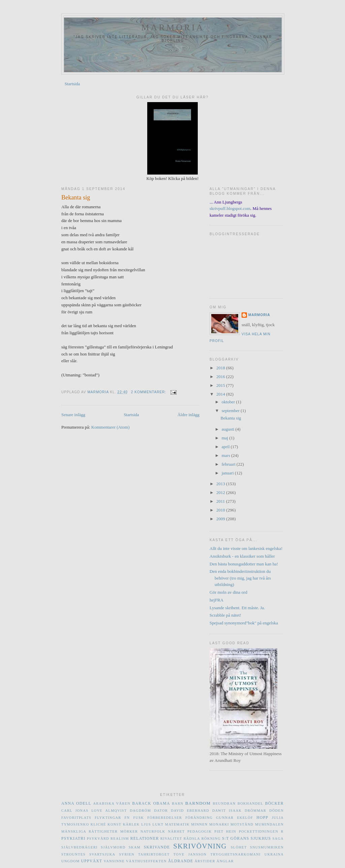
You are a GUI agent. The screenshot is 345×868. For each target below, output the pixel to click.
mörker (129, 831)
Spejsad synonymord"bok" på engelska (244, 623)
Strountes (73, 854)
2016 (221, 377)
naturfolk (153, 831)
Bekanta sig (76, 197)
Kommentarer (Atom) (111, 427)
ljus (146, 824)
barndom (198, 803)
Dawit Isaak (227, 811)
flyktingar (108, 818)
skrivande (157, 847)
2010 (221, 510)
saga (278, 839)
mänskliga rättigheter (89, 831)
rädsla (192, 839)
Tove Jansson (190, 854)
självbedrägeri (80, 847)
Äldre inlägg (189, 415)
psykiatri (73, 839)
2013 (221, 484)
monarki (219, 824)
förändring (199, 818)
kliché (98, 824)
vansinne (114, 861)
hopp (262, 818)
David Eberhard (190, 811)
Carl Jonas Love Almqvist (94, 811)
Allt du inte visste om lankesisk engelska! (246, 548)
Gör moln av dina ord (228, 592)
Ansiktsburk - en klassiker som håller (242, 556)
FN (127, 818)
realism (120, 839)
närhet (176, 831)
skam (135, 847)
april (226, 447)
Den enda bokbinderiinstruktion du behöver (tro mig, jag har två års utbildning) (240, 578)
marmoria (173, 27)
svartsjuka (102, 854)
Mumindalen (269, 824)
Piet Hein (225, 831)
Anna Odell (76, 803)
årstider (205, 861)
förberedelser (165, 818)
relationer (145, 839)
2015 (221, 385)
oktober (229, 402)
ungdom (71, 861)
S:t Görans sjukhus (246, 839)
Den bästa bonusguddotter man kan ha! (244, 564)
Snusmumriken (267, 847)
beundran (224, 803)
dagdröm (141, 811)
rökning (211, 839)
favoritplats (76, 818)
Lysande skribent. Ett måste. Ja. (237, 608)
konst (114, 824)
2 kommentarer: (149, 392)
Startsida (72, 84)
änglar (225, 861)
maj (226, 438)
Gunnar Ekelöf (234, 818)
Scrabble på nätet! (225, 615)
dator (161, 811)
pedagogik (199, 831)
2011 (221, 501)
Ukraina (274, 854)
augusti (229, 429)
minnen (199, 824)
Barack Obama (151, 803)
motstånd (242, 824)
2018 (221, 368)
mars (227, 455)
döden (276, 811)
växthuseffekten (146, 861)
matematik (177, 824)
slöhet (239, 847)
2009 (221, 519)
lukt (158, 824)
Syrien (127, 854)
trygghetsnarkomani (236, 854)
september (231, 411)
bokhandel (250, 803)
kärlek (131, 824)
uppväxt (91, 861)
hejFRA (216, 600)
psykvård (98, 839)
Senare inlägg (73, 415)
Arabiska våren (112, 803)
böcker (274, 803)
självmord (113, 847)
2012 (221, 492)
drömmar (255, 811)
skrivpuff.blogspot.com (230, 208)
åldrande (181, 861)
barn (178, 803)
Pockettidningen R (261, 831)
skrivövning (200, 846)
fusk (138, 818)
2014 (221, 394)
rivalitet (171, 839)
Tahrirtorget (154, 854)
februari (229, 464)
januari (228, 473)
